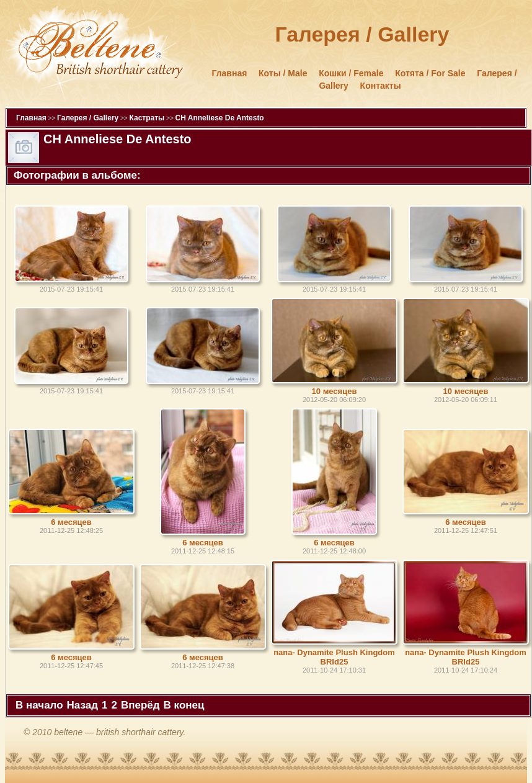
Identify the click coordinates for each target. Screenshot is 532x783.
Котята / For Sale (430, 73)
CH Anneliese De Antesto (220, 118)
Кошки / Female (351, 73)
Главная (229, 73)
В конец (184, 705)
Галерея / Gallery (88, 118)
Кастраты (147, 118)
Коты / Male (283, 73)
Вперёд (140, 705)
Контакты (381, 86)
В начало (39, 705)
